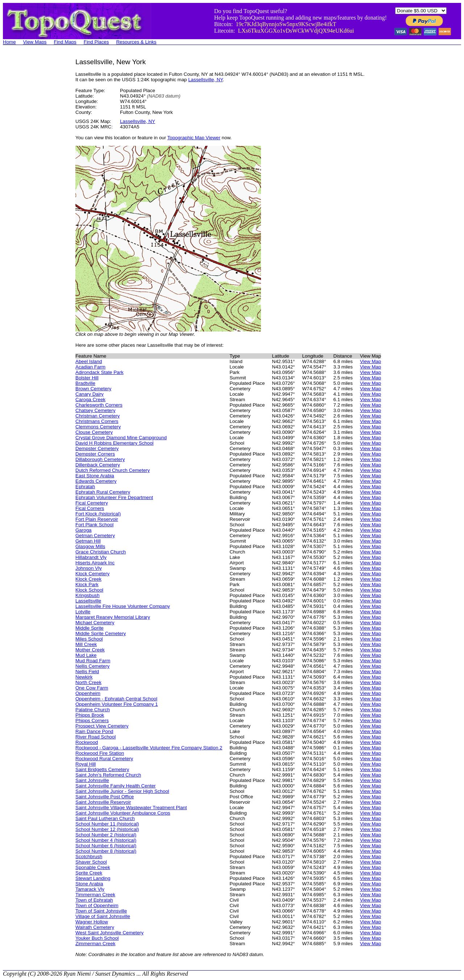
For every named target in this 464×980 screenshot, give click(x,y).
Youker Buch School (97, 938)
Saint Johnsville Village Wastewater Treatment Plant (131, 808)
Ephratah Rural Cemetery (103, 492)
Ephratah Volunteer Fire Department (114, 497)
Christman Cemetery (98, 416)
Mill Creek (86, 644)
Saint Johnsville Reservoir (103, 802)
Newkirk (84, 677)
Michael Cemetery (95, 623)
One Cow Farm (92, 688)
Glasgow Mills (90, 546)
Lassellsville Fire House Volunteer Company (123, 606)
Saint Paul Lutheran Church (105, 818)
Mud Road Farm (93, 661)
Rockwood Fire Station (100, 753)
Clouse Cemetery (94, 432)
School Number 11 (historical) (107, 824)
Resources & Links (136, 42)
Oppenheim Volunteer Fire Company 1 (117, 704)
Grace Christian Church (101, 552)
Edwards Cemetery (96, 481)
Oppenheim (88, 693)
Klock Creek (88, 579)
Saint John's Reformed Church (108, 775)
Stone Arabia (89, 884)
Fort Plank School (94, 525)
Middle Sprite (90, 628)
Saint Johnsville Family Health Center (116, 786)
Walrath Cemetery (95, 927)
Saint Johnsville (92, 780)
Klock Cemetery (92, 574)
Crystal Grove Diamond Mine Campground (121, 438)
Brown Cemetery (93, 389)
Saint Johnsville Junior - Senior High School (122, 791)
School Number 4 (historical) (106, 840)
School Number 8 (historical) (106, 851)
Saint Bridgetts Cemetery (102, 769)
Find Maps (65, 42)
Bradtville (85, 383)
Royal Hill (86, 764)
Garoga (83, 530)
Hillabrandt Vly (91, 557)
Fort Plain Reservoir (97, 519)
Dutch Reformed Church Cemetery (113, 470)
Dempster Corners (95, 454)
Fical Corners (90, 508)
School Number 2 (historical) (106, 835)
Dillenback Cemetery (98, 465)
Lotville (83, 612)
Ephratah (85, 487)
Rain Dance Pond (94, 731)
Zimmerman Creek (95, 944)
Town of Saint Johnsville (101, 911)
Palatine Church (93, 710)
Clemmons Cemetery (98, 427)
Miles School (89, 639)
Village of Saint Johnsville (103, 916)
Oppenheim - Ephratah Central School (116, 699)
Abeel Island (89, 361)
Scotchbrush (89, 857)
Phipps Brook (90, 715)
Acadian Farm (90, 367)
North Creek (88, 682)
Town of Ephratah (94, 900)
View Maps (35, 42)
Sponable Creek (93, 867)
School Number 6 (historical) (106, 846)
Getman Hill (88, 541)
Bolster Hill (87, 378)
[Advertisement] (32, 167)
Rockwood (87, 742)
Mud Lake (86, 655)
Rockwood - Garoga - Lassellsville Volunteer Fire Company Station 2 (149, 748)
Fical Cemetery (92, 503)
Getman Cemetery (95, 536)
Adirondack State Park (100, 372)
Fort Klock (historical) (98, 514)
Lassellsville (88, 601)
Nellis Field (87, 672)
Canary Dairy (90, 394)
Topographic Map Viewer (194, 138)
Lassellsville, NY (205, 80)
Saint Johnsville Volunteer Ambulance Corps (123, 813)
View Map (370, 361)
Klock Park (87, 584)
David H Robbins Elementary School (115, 443)
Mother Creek (90, 650)
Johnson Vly (89, 568)
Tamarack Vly (90, 889)
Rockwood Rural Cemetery (104, 759)
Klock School (89, 590)
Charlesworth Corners (99, 405)
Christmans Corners (97, 421)
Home (9, 42)
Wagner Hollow (92, 922)
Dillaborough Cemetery (100, 459)
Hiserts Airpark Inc (95, 563)
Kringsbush (88, 595)
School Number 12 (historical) (107, 829)
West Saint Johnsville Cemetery (109, 933)
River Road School (96, 737)
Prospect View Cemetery (102, 726)
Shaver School (91, 862)
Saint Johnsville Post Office (105, 797)
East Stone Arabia (95, 476)
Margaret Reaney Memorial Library (113, 617)
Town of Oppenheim (97, 905)
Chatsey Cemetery (95, 410)
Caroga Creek (90, 400)
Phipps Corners (92, 720)
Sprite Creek (89, 873)
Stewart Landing (93, 878)
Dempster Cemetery (97, 448)
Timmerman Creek (95, 895)
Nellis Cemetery (92, 666)
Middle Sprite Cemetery (101, 633)
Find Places (96, 42)
